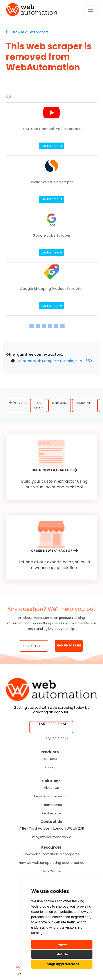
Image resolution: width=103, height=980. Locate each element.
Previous (18, 403)
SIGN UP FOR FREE (69, 645)
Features (50, 759)
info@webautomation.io (51, 837)
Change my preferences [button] (62, 964)
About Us (51, 788)
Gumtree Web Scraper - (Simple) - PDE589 (54, 361)
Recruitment (85, 403)
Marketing (60, 403)
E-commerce (51, 805)
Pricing (50, 767)
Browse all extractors (27, 32)
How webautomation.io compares (51, 854)
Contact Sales (34, 646)
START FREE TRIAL (51, 724)
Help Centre (51, 871)
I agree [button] (62, 944)
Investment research (51, 796)
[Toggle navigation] (91, 10)
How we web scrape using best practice (51, 863)
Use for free (51, 146)
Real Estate (39, 405)
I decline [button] (62, 954)
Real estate (51, 813)
